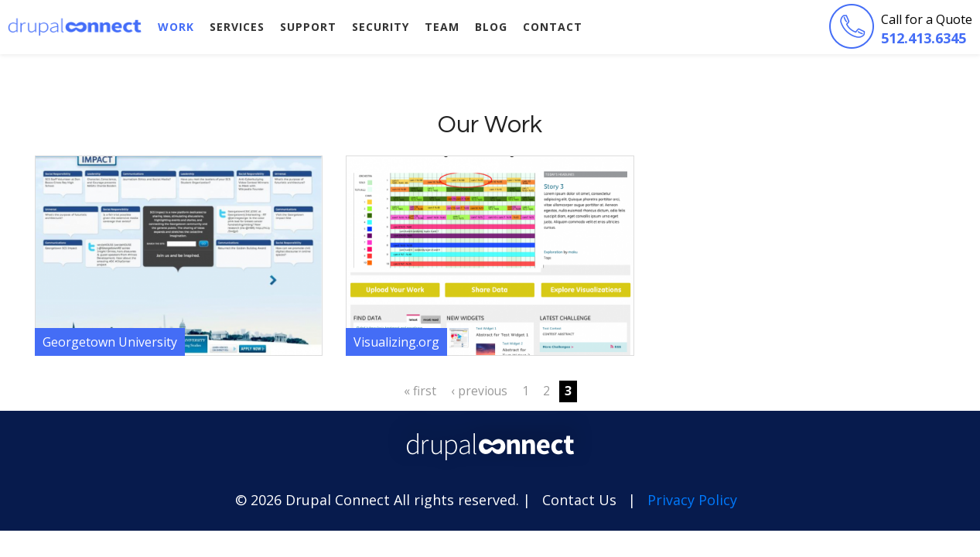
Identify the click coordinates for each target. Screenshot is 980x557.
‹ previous (479, 391)
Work (176, 27)
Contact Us (579, 500)
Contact (553, 27)
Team (442, 27)
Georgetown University (110, 342)
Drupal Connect (75, 27)
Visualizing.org (396, 342)
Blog (491, 27)
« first (420, 391)
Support (308, 27)
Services (237, 27)
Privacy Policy (692, 500)
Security (381, 27)
